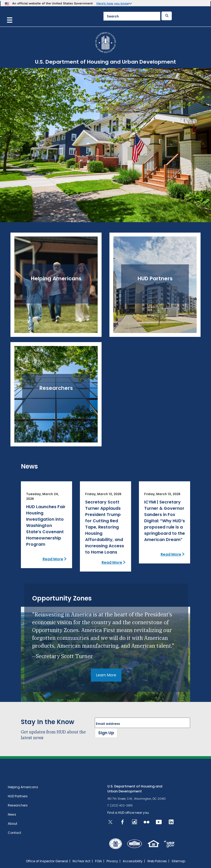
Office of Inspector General (47, 861)
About (13, 824)
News (12, 814)
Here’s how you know (113, 3)
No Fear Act (81, 861)
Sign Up (106, 733)
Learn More (106, 675)
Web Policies (157, 861)
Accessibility (133, 861)
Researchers (18, 805)
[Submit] (167, 16)
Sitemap (178, 861)
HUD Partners (18, 796)
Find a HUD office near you (128, 813)
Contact (14, 833)
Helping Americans (23, 787)
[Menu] (10, 19)
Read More (53, 559)
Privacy (112, 861)
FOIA (98, 861)
